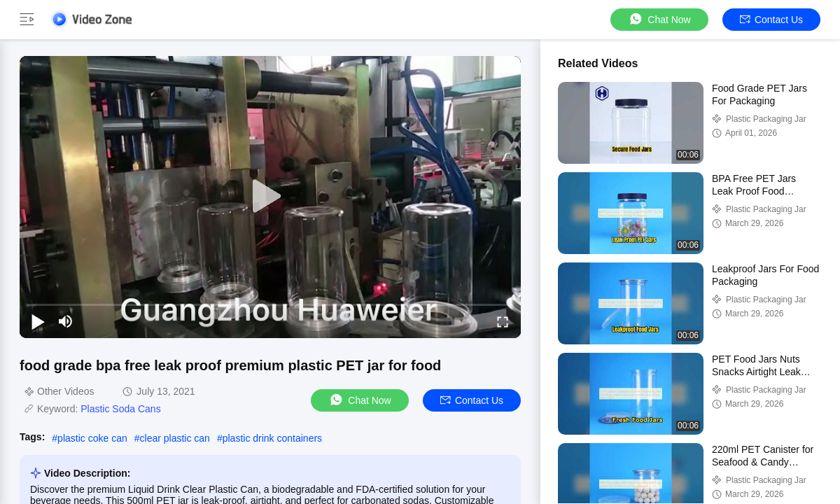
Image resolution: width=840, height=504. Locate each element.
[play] (270, 197)
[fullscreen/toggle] (503, 321)
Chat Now (659, 19)
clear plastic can (175, 438)
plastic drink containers (272, 438)
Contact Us (771, 20)
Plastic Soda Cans (120, 409)
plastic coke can (92, 438)
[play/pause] (38, 321)
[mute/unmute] (66, 321)
